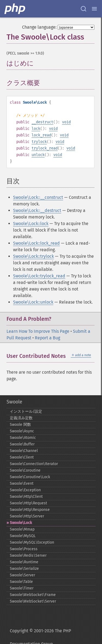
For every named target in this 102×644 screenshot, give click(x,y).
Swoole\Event (22, 483)
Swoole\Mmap (22, 529)
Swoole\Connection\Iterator (34, 464)
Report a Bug (47, 338)
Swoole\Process (24, 549)
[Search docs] (84, 9)
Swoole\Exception (25, 490)
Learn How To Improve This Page (38, 331)
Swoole (14, 402)
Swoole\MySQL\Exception (32, 542)
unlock (38, 155)
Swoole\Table (21, 582)
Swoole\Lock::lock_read (36, 243)
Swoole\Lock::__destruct (37, 210)
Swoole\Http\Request (28, 503)
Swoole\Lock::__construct (38, 197)
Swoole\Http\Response (30, 510)
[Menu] (94, 9)
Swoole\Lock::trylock (33, 256)
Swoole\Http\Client (26, 497)
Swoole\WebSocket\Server (33, 601)
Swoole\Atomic (23, 438)
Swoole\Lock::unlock (33, 302)
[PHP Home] (15, 9)
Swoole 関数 (20, 425)
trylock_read (45, 148)
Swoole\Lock (21, 523)
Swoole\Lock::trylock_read (39, 276)
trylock (39, 142)
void (66, 122)
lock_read (41, 135)
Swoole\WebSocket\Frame (33, 595)
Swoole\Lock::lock (31, 224)
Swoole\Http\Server (27, 516)
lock (36, 129)
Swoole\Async (22, 431)
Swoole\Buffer (22, 444)
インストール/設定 (26, 411)
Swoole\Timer (22, 588)
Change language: (39, 27)
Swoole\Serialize (24, 569)
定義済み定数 (21, 418)
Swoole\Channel (24, 451)
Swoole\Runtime (24, 562)
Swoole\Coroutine (25, 470)
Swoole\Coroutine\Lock (30, 477)
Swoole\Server (22, 575)
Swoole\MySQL (23, 536)
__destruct (42, 122)
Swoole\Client (22, 457)
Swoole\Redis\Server (28, 555)
